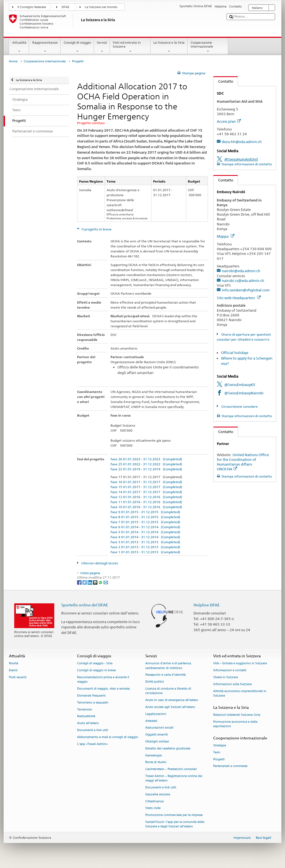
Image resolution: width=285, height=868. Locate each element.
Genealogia (153, 755)
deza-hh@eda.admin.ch (242, 142)
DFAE (65, 7)
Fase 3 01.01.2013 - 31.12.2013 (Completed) (145, 542)
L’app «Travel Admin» (93, 744)
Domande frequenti (91, 696)
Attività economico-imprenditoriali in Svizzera (240, 693)
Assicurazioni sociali (159, 728)
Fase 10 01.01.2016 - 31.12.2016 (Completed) (146, 507)
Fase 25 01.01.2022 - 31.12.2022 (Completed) (146, 464)
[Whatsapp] (101, 582)
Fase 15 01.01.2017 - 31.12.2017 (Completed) (146, 487)
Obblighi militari (157, 742)
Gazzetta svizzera (158, 794)
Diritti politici (155, 682)
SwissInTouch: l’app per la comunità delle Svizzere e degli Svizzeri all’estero (175, 824)
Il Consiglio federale (32, 7)
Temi (217, 752)
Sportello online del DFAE (85, 605)
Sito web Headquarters (239, 298)
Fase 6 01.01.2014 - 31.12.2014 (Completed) (145, 527)
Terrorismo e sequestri (93, 703)
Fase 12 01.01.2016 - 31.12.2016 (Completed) (146, 497)
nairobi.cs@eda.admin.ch (243, 281)
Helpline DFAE (207, 605)
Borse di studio (156, 762)
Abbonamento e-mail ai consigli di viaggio (108, 737)
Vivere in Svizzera (226, 678)
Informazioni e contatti (230, 671)
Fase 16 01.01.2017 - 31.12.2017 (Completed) (146, 482)
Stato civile (153, 808)
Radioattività (86, 716)
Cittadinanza (154, 801)
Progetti (219, 759)
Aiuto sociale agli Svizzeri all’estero (170, 707)
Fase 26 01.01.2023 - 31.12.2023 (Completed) (146, 459)
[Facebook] (80, 582)
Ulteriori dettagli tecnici (99, 563)
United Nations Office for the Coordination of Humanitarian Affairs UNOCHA (243, 462)
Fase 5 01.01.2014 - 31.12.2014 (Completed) (145, 532)
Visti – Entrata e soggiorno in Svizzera (240, 664)
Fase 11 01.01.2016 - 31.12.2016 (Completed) (146, 502)
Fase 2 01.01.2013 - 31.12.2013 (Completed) (145, 547)
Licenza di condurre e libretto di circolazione (168, 691)
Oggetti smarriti (157, 735)
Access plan (229, 121)
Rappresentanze (45, 47)
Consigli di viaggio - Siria (95, 664)
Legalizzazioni (156, 714)
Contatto (223, 81)
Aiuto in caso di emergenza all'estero (172, 700)
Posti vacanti (18, 678)
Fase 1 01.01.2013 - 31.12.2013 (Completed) (145, 552)
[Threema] (96, 582)
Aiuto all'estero (88, 723)
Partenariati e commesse (230, 766)
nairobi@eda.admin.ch (241, 271)
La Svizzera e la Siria (169, 47)
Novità (13, 664)
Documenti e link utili (93, 730)
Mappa (226, 236)
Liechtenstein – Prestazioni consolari (171, 769)
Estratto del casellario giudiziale (168, 748)
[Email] (106, 582)
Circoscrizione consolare (239, 406)
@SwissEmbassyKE (240, 385)
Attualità (19, 47)
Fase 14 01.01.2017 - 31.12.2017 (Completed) (146, 492)
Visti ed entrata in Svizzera (130, 47)
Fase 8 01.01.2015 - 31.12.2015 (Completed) (145, 517)
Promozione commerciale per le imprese (174, 815)
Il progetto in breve (96, 229)
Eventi (13, 671)
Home (13, 61)
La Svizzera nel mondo (101, 7)
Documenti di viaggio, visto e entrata (103, 689)
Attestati (151, 721)
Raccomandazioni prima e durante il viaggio (103, 680)
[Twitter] (85, 582)
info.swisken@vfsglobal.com (246, 290)
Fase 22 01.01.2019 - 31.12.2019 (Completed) (146, 469)
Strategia (220, 745)
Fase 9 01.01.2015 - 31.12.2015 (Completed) (145, 512)
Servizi (102, 47)
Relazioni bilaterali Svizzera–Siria (237, 715)
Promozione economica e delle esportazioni (235, 724)
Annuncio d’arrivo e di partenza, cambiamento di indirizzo (169, 666)
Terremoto (85, 710)
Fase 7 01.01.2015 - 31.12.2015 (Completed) (145, 522)
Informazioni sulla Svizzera (232, 684)
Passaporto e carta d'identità (165, 675)
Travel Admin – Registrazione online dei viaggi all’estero (174, 778)
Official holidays (235, 353)
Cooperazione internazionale (208, 47)
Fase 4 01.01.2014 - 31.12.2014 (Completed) (145, 537)
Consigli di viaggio (77, 47)
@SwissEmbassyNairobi (244, 393)
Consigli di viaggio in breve (96, 671)
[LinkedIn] (90, 582)
